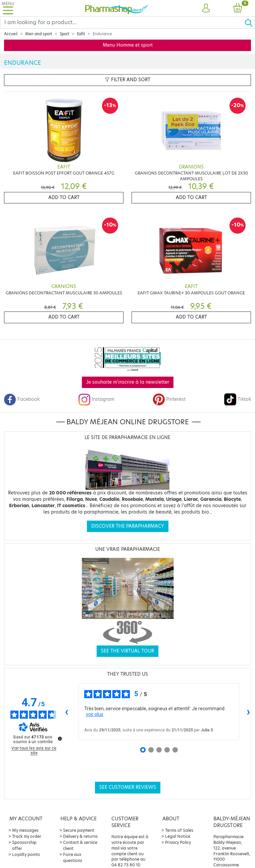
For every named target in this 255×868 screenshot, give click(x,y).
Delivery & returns (80, 836)
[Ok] (250, 22)
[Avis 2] (151, 750)
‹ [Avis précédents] (67, 711)
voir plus (95, 714)
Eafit (81, 34)
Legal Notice (178, 836)
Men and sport (39, 34)
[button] (206, 8)
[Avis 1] (143, 750)
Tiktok (238, 399)
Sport (64, 34)
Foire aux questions (73, 857)
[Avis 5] (175, 750)
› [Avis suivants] (248, 711)
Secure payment (79, 830)
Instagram (96, 399)
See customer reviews (128, 787)
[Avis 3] (159, 750)
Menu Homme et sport (128, 45)
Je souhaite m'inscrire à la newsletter (128, 382)
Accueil (11, 34)
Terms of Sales (179, 830)
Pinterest (169, 399)
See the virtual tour (127, 651)
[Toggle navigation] (8, 8)
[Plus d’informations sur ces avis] (59, 738)
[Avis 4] (167, 750)
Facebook (22, 399)
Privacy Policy (178, 842)
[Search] (122, 22)
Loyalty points (26, 854)
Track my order (27, 836)
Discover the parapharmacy (128, 526)
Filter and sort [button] (128, 80)
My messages (25, 830)
